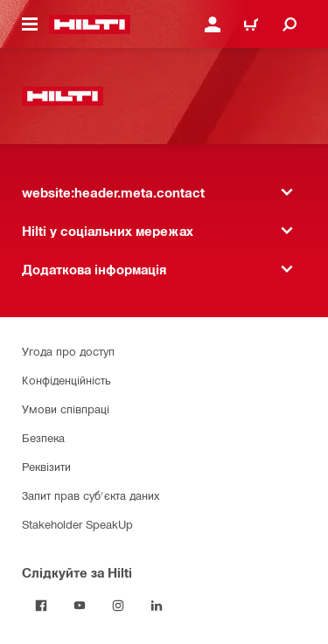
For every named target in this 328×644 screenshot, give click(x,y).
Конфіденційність (66, 380)
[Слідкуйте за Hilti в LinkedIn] (157, 606)
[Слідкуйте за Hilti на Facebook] (41, 606)
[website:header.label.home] (90, 24)
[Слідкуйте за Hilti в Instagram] (118, 606)
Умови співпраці (66, 409)
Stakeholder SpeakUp (77, 524)
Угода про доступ (68, 351)
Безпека (43, 437)
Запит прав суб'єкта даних (91, 495)
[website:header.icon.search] (290, 24)
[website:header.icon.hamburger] (30, 24)
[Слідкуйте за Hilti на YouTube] (80, 606)
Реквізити (46, 466)
